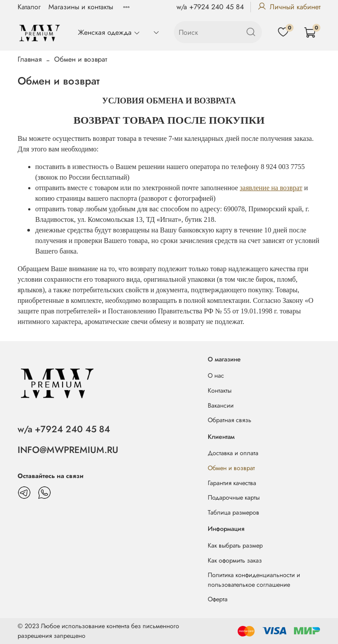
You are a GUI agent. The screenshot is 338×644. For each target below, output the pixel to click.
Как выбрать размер (235, 545)
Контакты (220, 390)
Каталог (29, 7)
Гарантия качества (232, 483)
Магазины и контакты (81, 7)
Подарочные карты (234, 497)
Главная (30, 59)
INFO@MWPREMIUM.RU (68, 450)
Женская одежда (109, 32)
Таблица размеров (233, 512)
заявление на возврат (271, 188)
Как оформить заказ (235, 560)
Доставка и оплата (233, 453)
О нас (216, 375)
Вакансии (221, 405)
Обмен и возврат (231, 468)
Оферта (218, 599)
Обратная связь (230, 420)
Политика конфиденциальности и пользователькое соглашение (254, 580)
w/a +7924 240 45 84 (210, 7)
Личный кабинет (289, 7)
